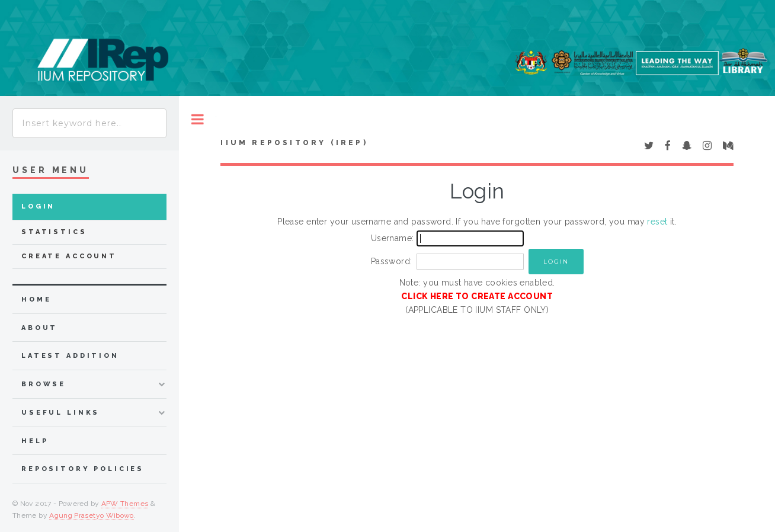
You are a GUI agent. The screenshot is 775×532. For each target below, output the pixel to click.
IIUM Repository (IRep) (294, 143)
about (39, 328)
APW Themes (125, 504)
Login (38, 206)
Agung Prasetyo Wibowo (92, 515)
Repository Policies (83, 469)
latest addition (70, 356)
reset (657, 222)
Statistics (54, 232)
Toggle (198, 119)
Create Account (69, 256)
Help (35, 441)
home (36, 299)
